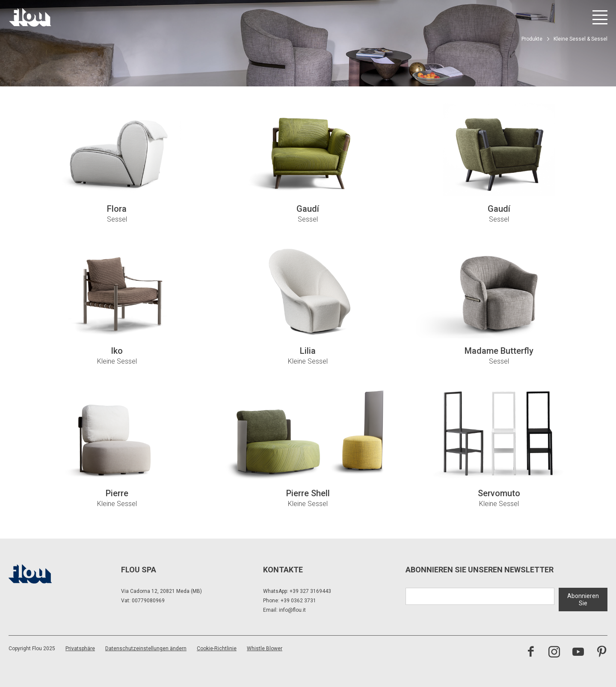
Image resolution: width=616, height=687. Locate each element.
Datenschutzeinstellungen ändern (146, 649)
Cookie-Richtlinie (217, 649)
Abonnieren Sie (583, 599)
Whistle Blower (265, 649)
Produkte (532, 39)
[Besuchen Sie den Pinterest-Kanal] (602, 653)
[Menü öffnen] (600, 17)
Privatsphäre (80, 649)
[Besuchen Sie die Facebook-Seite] (531, 653)
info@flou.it (292, 610)
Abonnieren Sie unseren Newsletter (480, 570)
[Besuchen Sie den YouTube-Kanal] (578, 653)
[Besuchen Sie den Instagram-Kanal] (554, 653)
